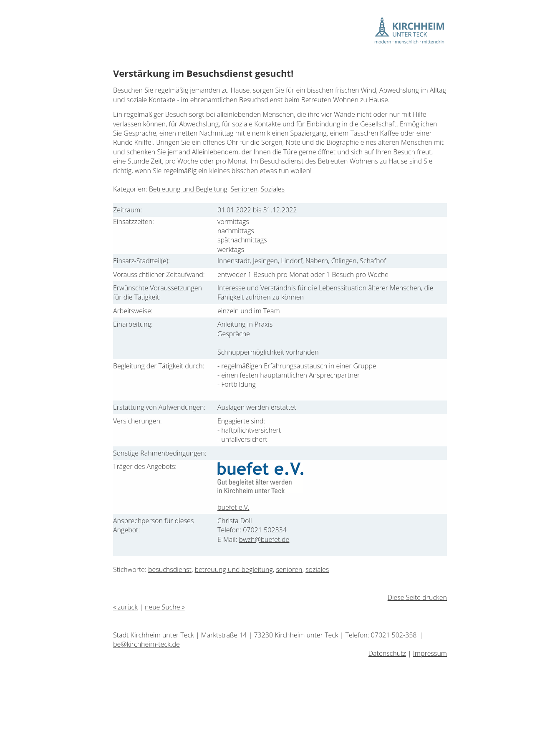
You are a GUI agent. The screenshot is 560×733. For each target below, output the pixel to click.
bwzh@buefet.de (264, 539)
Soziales (273, 189)
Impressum (430, 653)
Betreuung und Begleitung (188, 189)
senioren (289, 569)
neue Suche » (165, 607)
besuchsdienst (170, 569)
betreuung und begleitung (234, 569)
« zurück (125, 607)
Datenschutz (387, 653)
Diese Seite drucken (417, 597)
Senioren (244, 189)
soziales (317, 569)
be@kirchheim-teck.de (146, 644)
